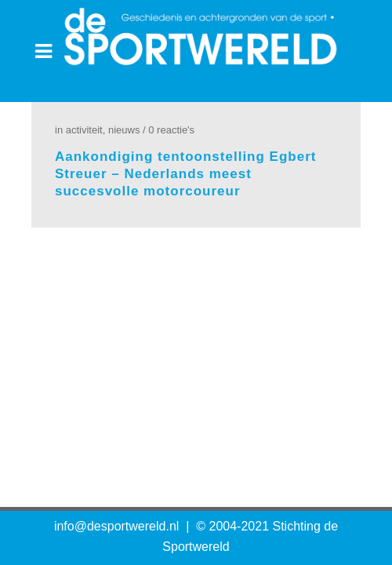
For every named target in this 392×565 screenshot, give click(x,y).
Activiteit (84, 130)
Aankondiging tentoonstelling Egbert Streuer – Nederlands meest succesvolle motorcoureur (185, 174)
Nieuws (124, 130)
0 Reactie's (171, 130)
